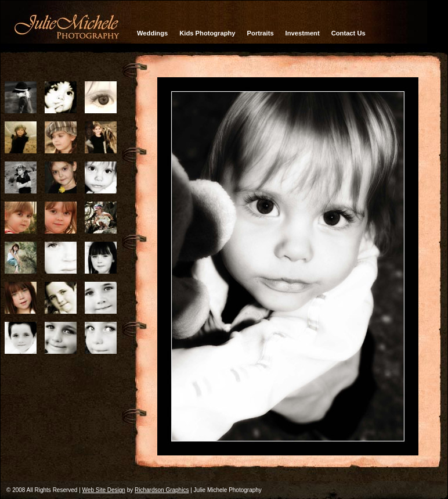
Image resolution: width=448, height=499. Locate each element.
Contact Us (348, 33)
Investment (303, 33)
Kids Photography (207, 33)
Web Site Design (104, 490)
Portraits (261, 33)
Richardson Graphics (162, 490)
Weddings (152, 33)
